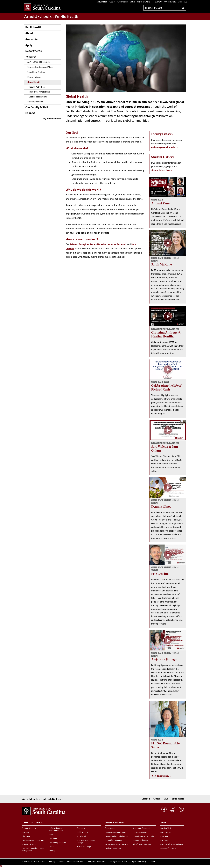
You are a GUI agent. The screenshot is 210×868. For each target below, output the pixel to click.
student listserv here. (161, 170)
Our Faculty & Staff (37, 107)
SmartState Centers (36, 72)
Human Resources (140, 832)
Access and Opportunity (142, 828)
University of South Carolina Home (42, 7)
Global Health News (38, 97)
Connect (30, 113)
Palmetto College (84, 847)
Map (165, 2)
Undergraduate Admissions (116, 832)
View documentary (160, 776)
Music (52, 847)
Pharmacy (81, 828)
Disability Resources (113, 848)
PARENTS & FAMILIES (143, 2)
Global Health (34, 82)
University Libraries (140, 840)
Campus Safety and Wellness (172, 845)
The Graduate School (30, 845)
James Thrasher (98, 245)
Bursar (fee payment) (113, 840)
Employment (110, 828)
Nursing (52, 851)
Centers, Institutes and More (40, 67)
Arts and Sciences (29, 828)
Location (146, 799)
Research (31, 57)
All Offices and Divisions (142, 845)
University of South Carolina (34, 862)
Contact (157, 799)
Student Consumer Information (71, 862)
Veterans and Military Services (117, 845)
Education (26, 837)
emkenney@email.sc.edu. (163, 148)
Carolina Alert (166, 828)
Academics (32, 39)
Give (185, 2)
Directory (172, 2)
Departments (33, 51)
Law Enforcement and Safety (144, 837)
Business (25, 832)
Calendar (158, 2)
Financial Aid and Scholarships (117, 837)
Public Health (33, 28)
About (29, 33)
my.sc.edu (164, 837)
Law (51, 835)
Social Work (82, 837)
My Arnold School (51, 119)
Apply (180, 2)
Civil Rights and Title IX (118, 862)
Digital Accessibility (139, 862)
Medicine (53, 839)
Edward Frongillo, (80, 245)
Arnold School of (51, 16)
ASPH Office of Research (38, 62)
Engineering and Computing (33, 840)
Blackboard (165, 840)
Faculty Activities (37, 87)
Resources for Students (40, 92)
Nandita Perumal (117, 245)
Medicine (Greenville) (58, 843)
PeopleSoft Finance (168, 848)
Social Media (178, 799)
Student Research (35, 102)
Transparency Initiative (96, 862)
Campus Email (166, 832)
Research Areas (34, 77)
